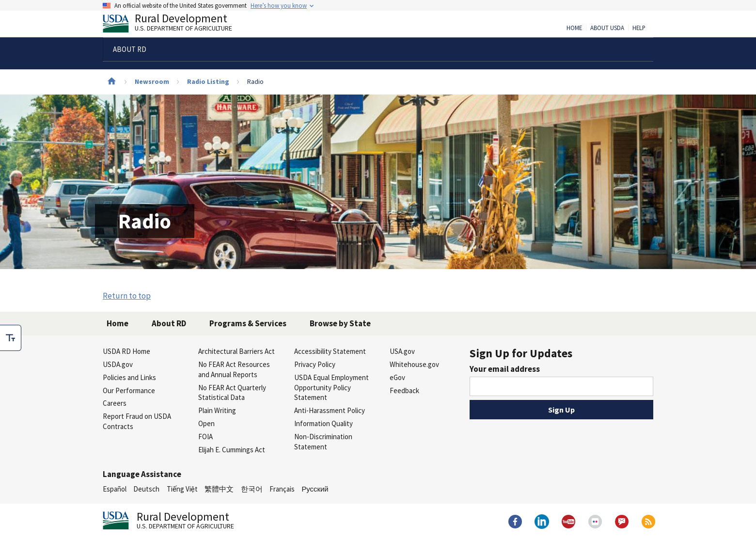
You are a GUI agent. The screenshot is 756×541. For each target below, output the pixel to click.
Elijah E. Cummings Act (232, 450)
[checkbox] (11, 338)
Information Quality (323, 423)
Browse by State (340, 323)
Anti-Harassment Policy (330, 410)
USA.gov (402, 351)
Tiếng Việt (182, 489)
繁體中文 (219, 489)
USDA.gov (118, 364)
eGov (397, 377)
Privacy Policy (315, 364)
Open (206, 423)
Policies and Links (129, 377)
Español (115, 489)
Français (282, 489)
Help (639, 28)
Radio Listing (208, 81)
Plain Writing (217, 410)
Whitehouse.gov (414, 364)
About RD (169, 323)
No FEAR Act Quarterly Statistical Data (232, 393)
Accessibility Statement (330, 351)
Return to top (127, 296)
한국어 (252, 489)
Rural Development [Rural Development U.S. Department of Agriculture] (175, 25)
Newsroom (152, 81)
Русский (315, 489)
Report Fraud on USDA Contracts (137, 421)
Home (574, 28)
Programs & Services (248, 323)
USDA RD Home (126, 351)
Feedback (404, 390)
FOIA (205, 437)
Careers (115, 403)
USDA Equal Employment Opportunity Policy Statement (331, 388)
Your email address (505, 369)
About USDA (607, 28)
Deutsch (146, 489)
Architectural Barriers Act (236, 351)
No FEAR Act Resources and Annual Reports (234, 369)
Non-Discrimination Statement (323, 442)
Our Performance (129, 390)
